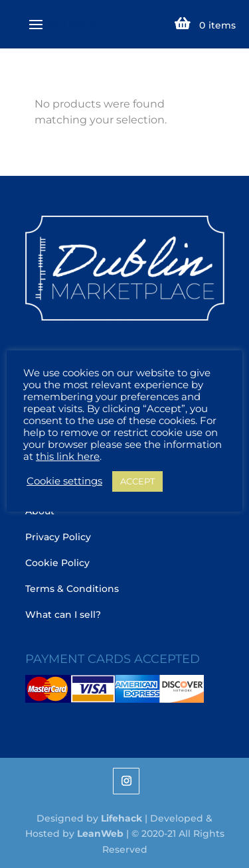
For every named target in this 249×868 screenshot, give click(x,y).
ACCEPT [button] (137, 481)
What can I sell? (63, 615)
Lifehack (122, 818)
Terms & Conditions (72, 589)
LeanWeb (100, 833)
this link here (68, 457)
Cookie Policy (57, 563)
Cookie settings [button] (64, 481)
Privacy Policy (58, 537)
